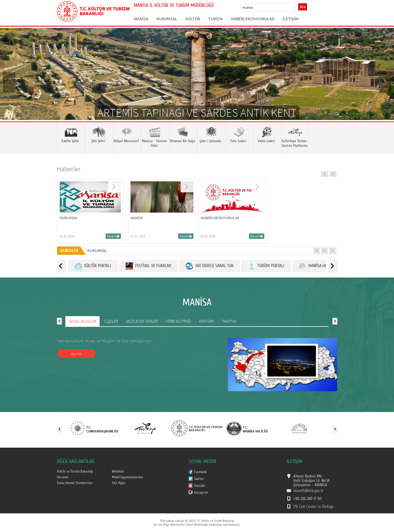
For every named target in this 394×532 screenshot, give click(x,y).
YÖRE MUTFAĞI (178, 321)
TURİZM (215, 19)
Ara (303, 7)
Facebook (200, 472)
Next (384, 82)
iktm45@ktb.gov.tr (308, 491)
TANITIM (229, 321)
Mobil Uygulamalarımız (128, 477)
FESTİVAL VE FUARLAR (148, 266)
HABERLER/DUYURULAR (253, 19)
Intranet (63, 477)
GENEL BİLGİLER (82, 321)
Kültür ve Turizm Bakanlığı (75, 471)
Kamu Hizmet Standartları (75, 483)
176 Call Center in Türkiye (313, 507)
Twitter (199, 479)
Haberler (69, 169)
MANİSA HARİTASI (318, 266)
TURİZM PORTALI (266, 266)
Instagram (201, 493)
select (297, 7)
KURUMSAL (167, 19)
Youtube (199, 486)
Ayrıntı (76, 354)
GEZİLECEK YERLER (142, 321)
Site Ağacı (119, 483)
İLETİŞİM (291, 19)
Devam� (113, 236)
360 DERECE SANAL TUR (209, 266)
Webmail (118, 471)
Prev (10, 82)
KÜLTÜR (193, 19)
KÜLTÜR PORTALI (93, 266)
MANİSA (141, 19)
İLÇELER (111, 321)
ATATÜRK (206, 321)
